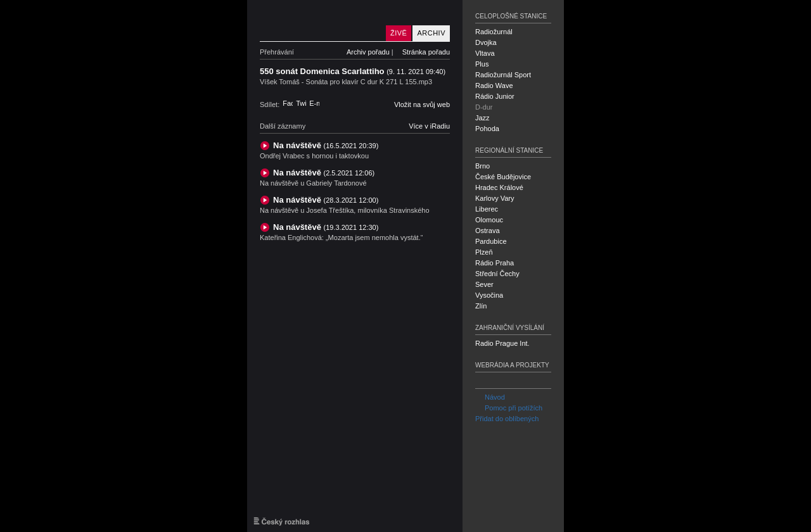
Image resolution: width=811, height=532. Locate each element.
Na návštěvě (326, 145)
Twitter (301, 103)
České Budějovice (503, 177)
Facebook (288, 103)
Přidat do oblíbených (507, 419)
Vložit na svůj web (422, 104)
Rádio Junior (495, 96)
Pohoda (487, 129)
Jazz (482, 118)
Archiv (431, 33)
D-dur (484, 107)
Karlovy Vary (495, 198)
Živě (399, 33)
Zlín (481, 306)
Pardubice (491, 241)
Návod (490, 397)
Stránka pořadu (426, 52)
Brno (482, 166)
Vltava (485, 53)
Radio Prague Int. (502, 343)
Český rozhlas (282, 521)
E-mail (314, 103)
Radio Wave (494, 85)
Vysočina (489, 295)
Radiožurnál (494, 32)
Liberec (487, 209)
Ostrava (488, 231)
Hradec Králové (499, 187)
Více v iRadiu (429, 126)
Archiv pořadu (368, 52)
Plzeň (484, 252)
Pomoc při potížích (509, 408)
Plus (482, 64)
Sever (484, 284)
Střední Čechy (497, 274)
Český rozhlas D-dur (320, 21)
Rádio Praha (495, 263)
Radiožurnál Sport (503, 75)
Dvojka (486, 42)
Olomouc (489, 220)
